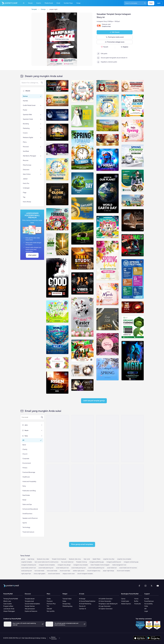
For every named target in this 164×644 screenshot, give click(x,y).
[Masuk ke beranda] (9, 3)
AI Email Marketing (85, 604)
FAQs (146, 606)
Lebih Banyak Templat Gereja (94, 401)
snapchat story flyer (109, 559)
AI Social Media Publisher (87, 601)
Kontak (147, 599)
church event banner (54, 574)
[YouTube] (158, 586)
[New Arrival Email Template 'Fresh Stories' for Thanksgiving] (58, 488)
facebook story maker (43, 559)
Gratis (49, 599)
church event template (123, 571)
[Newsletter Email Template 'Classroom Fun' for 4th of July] (108, 488)
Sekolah (49, 609)
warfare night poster (79, 571)
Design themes (30, 606)
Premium (50, 601)
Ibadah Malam (97, 559)
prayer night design (109, 571)
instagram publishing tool (114, 562)
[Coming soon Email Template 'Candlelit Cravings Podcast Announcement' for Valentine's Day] (58, 438)
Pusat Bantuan (149, 601)
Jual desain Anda (9, 609)
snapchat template (27, 562)
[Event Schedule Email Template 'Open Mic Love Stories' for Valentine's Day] (133, 488)
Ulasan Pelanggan (9, 611)
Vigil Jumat (87, 559)
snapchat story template (124, 559)
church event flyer (65, 571)
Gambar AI (83, 609)
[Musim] (42, 430)
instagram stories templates (47, 565)
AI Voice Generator (105, 601)
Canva (123, 599)
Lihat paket (32, 255)
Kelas (64, 601)
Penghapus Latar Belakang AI (108, 604)
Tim (48, 606)
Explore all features (31, 611)
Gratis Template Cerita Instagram (100, 565)
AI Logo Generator (105, 606)
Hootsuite (137, 604)
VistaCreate (125, 601)
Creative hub (106, 26)
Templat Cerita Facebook (59, 559)
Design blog (66, 604)
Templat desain (30, 599)
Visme (136, 599)
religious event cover (69, 574)
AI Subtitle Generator (106, 599)
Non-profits (51, 611)
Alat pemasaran (30, 609)
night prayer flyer (26, 574)
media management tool (119, 565)
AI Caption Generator (106, 609)
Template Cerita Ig (81, 562)
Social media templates (32, 604)
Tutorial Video (67, 599)
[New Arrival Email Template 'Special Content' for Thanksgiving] (83, 488)
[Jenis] (42, 425)
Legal (146, 611)
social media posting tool (78, 568)
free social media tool (67, 562)
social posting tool (27, 571)
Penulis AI (82, 606)
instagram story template (81, 565)
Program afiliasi (8, 606)
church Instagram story (94, 571)
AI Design (82, 599)
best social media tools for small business (47, 562)
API (145, 609)
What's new (7, 601)
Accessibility (148, 604)
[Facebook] (139, 586)
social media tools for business (128, 568)
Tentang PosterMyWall (11, 599)
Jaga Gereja (31, 559)
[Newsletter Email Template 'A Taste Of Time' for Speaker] (83, 438)
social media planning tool (46, 568)
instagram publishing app (97, 562)
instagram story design (64, 565)
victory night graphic (40, 574)
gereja (23, 559)
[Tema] (42, 436)
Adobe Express (126, 604)
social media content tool (29, 568)
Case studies (8, 604)
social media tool (112, 568)
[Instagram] (145, 586)
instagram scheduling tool (29, 565)
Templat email (29, 601)
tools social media (52, 571)
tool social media (39, 571)
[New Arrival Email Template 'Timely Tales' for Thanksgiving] (108, 438)
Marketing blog (67, 606)
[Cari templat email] (31, 417)
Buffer (136, 601)
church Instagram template (85, 574)
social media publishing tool (96, 568)
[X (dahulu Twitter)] (152, 586)
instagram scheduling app (131, 562)
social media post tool (62, 568)
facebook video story (75, 559)
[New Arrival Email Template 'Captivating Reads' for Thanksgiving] (133, 438)
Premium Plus (51, 604)
